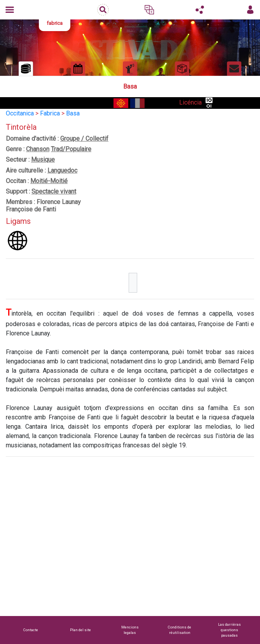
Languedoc (62, 170)
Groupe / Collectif (84, 139)
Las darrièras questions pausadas (229, 630)
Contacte (31, 630)
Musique (43, 160)
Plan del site (80, 630)
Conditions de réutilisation (180, 630)
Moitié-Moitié (49, 181)
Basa (73, 113)
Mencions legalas (130, 630)
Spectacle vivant (54, 191)
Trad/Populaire (71, 149)
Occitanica (20, 113)
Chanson (38, 149)
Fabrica (50, 113)
